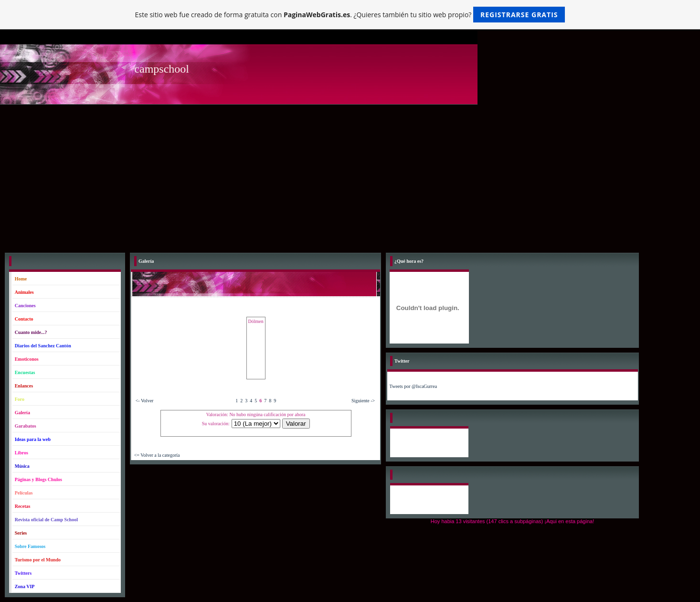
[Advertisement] (350, 176)
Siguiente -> (363, 401)
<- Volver (145, 401)
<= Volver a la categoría (157, 455)
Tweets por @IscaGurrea (414, 386)
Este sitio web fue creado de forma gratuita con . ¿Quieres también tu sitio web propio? (350, 15)
